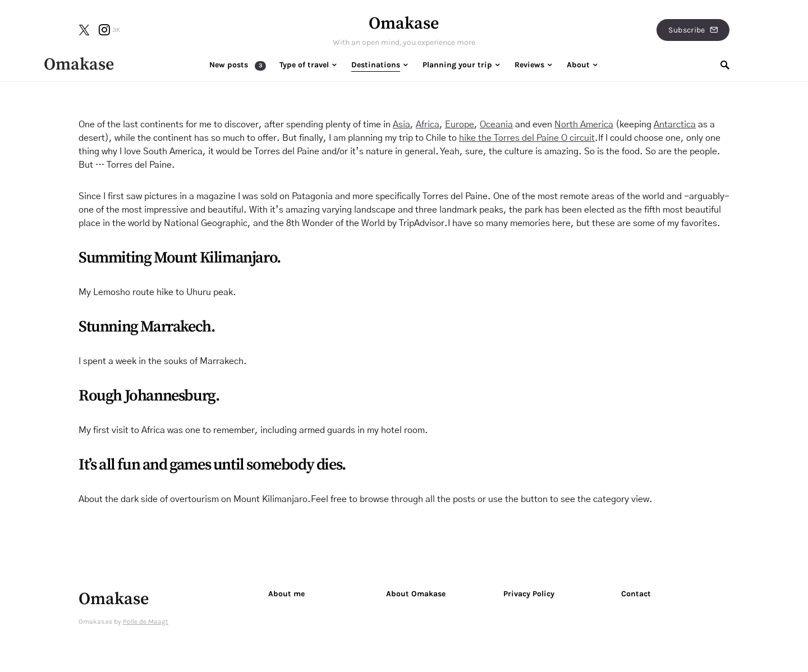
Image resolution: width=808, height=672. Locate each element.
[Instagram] (109, 30)
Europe (460, 125)
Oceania (496, 125)
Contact (636, 594)
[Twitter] (84, 30)
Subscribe (693, 30)
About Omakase (416, 594)
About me (286, 594)
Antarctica (675, 125)
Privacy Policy (529, 594)
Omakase (404, 24)
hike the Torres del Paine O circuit (527, 138)
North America (584, 125)
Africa (428, 125)
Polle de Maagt (146, 622)
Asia (401, 125)
